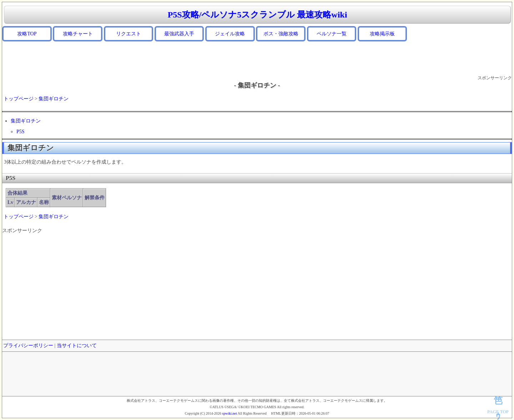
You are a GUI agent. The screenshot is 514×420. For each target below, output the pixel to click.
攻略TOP (27, 34)
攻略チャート (78, 34)
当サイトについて (77, 346)
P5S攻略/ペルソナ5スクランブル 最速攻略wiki (258, 15)
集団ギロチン (54, 99)
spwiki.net (229, 413)
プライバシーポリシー (28, 346)
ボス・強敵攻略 (281, 34)
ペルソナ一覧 (332, 34)
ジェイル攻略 (230, 34)
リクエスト (128, 34)
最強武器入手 (179, 34)
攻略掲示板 (382, 34)
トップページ (19, 99)
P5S (21, 132)
